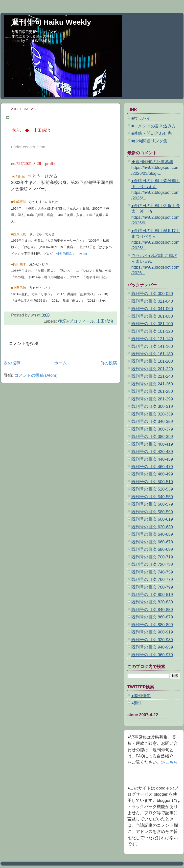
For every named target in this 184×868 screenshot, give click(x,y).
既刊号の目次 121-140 (152, 339)
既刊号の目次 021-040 (152, 301)
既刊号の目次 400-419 (152, 444)
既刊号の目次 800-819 (152, 595)
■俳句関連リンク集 (149, 141)
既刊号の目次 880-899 (152, 625)
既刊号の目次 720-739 (152, 564)
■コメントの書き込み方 (154, 126)
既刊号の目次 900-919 (152, 632)
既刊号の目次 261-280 (152, 391)
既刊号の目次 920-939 (152, 640)
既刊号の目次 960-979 (152, 655)
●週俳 (137, 703)
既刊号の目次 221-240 (152, 376)
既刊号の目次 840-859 (152, 610)
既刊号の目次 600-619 (152, 519)
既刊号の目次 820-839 (152, 602)
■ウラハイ (141, 118)
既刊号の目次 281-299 (152, 399)
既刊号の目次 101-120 (152, 331)
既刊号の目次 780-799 (152, 587)
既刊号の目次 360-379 (152, 429)
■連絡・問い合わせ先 (151, 133)
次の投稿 (12, 363)
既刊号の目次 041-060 (152, 309)
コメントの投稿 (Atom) (36, 375)
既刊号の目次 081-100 (152, 324)
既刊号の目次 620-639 (152, 527)
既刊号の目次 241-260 (152, 384)
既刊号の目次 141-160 (152, 346)
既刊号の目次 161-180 (152, 354)
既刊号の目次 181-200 (152, 361)
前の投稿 (109, 363)
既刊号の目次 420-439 (152, 452)
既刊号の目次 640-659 (152, 534)
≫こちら (169, 762)
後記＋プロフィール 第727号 (40, 117)
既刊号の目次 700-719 (152, 557)
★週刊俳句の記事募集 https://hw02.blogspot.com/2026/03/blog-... (155, 168)
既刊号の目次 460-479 (152, 467)
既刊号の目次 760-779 (152, 580)
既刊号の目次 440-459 (152, 459)
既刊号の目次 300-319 (152, 406)
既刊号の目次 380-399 (152, 437)
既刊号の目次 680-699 (152, 549)
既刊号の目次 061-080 (152, 316)
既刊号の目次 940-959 (152, 647)
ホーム (60, 363)
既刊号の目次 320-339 (152, 414)
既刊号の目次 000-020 (152, 294)
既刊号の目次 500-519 (152, 482)
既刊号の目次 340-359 (152, 422)
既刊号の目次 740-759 (152, 572)
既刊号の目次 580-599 (152, 512)
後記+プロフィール (76, 321)
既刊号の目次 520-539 (152, 489)
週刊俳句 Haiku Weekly (51, 22)
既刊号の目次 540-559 (152, 497)
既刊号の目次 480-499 (152, 474)
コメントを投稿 (24, 344)
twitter (83, 254)
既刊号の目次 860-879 (152, 617)
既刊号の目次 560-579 (152, 504)
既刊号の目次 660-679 (152, 542)
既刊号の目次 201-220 (152, 369)
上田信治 (105, 321)
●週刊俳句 (141, 696)
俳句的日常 (64, 254)
